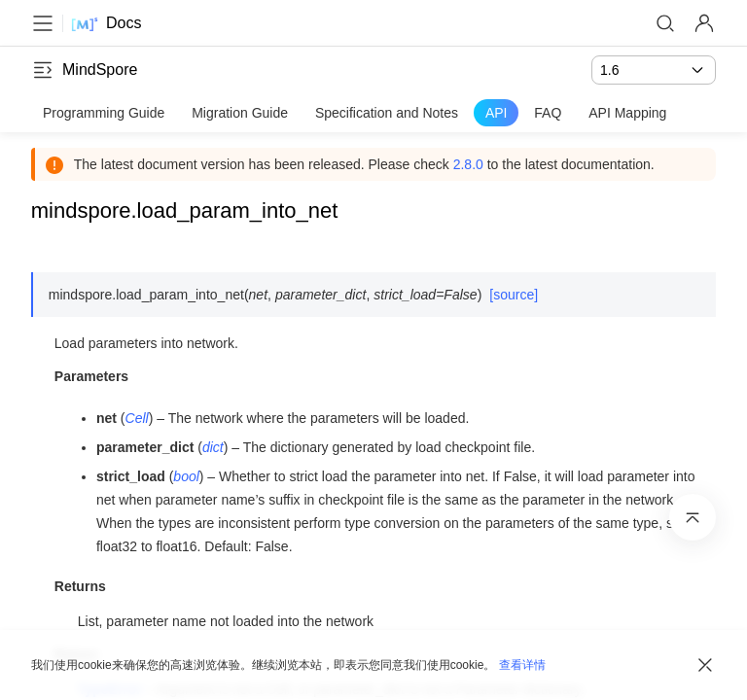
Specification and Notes (387, 113)
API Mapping (627, 113)
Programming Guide (104, 113)
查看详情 (522, 665)
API (497, 113)
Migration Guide (240, 113)
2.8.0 (468, 164)
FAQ (548, 113)
